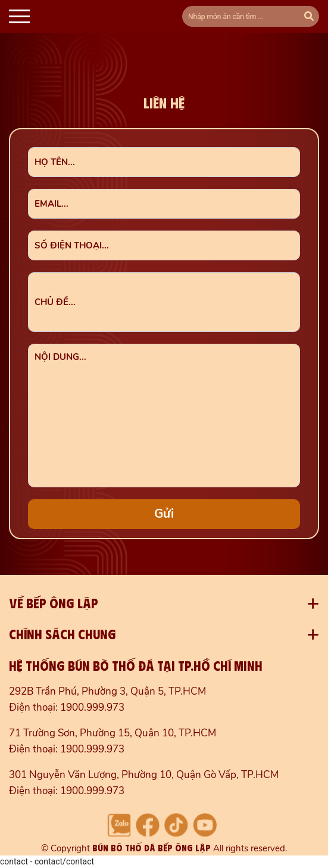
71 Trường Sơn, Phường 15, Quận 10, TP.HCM (113, 733)
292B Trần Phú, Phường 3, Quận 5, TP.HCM (107, 691)
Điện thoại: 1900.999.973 (67, 707)
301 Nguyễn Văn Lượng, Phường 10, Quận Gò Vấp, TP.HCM (144, 775)
